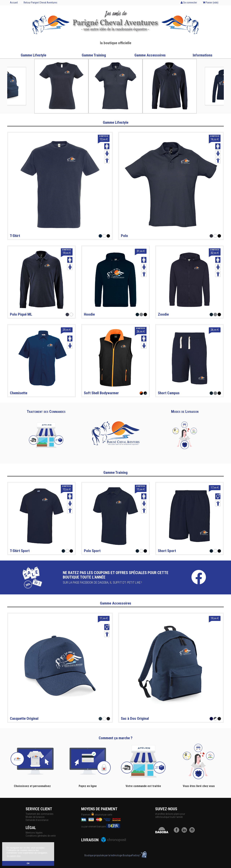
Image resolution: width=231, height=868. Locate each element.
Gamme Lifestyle (33, 55)
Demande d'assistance (37, 820)
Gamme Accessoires (150, 55)
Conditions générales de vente (41, 836)
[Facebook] (177, 832)
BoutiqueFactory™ (135, 855)
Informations (203, 55)
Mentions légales (34, 833)
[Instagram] (193, 832)
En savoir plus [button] (14, 856)
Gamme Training (94, 55)
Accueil (14, 3)
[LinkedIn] (185, 832)
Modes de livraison (35, 817)
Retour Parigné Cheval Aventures (40, 3)
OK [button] (28, 863)
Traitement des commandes (40, 814)
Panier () (211, 3)
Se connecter (189, 3)
